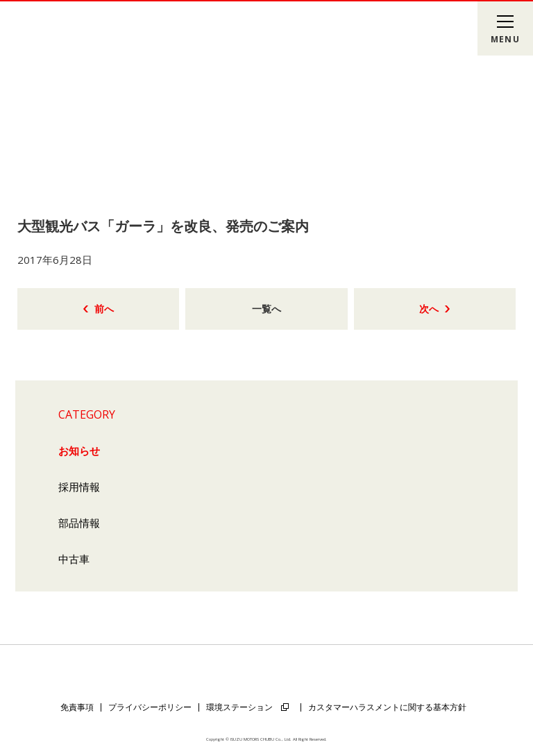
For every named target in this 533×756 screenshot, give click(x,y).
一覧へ (266, 309)
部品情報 (79, 523)
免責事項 (77, 707)
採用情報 (79, 487)
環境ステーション (239, 707)
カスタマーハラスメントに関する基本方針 (387, 707)
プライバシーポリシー (150, 707)
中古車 (74, 559)
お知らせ (79, 451)
